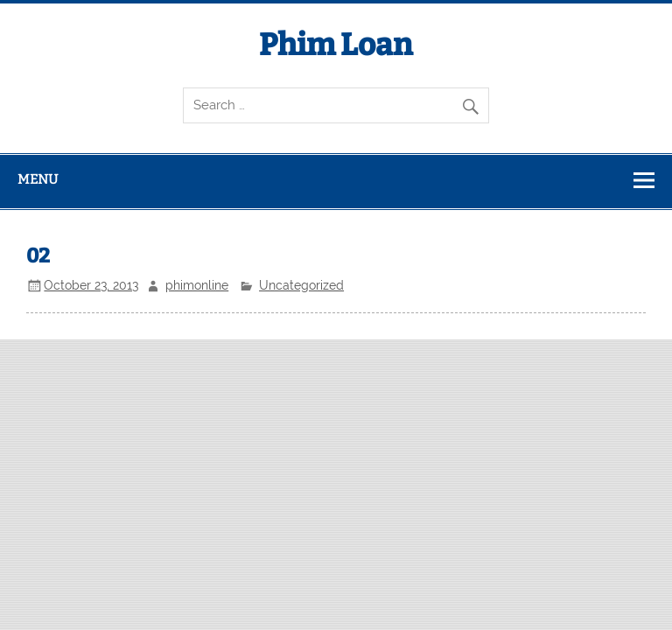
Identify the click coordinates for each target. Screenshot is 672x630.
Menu (38, 179)
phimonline (197, 285)
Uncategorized (301, 285)
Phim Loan (336, 45)
